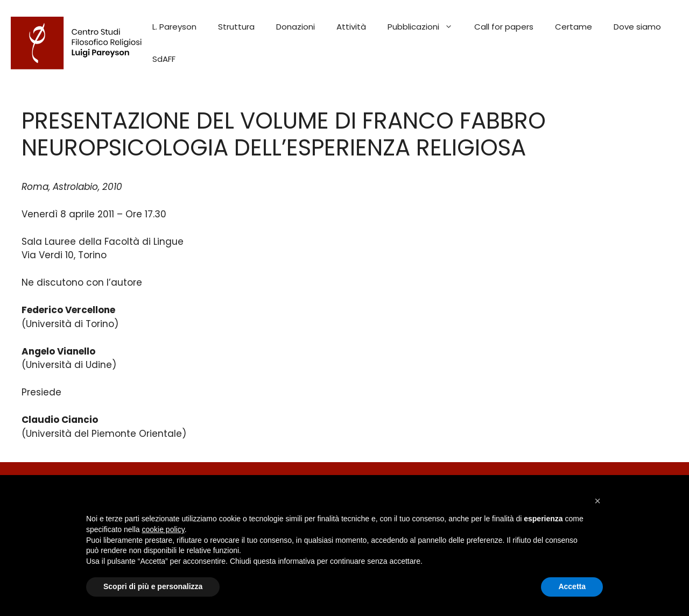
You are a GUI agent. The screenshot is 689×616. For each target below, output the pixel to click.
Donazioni (296, 27)
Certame (574, 27)
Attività (351, 27)
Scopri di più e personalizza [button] (153, 586)
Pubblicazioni (426, 27)
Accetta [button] (572, 586)
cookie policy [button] (163, 529)
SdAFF (164, 59)
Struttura (236, 27)
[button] (597, 501)
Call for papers (504, 27)
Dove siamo (637, 27)
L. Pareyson (174, 27)
